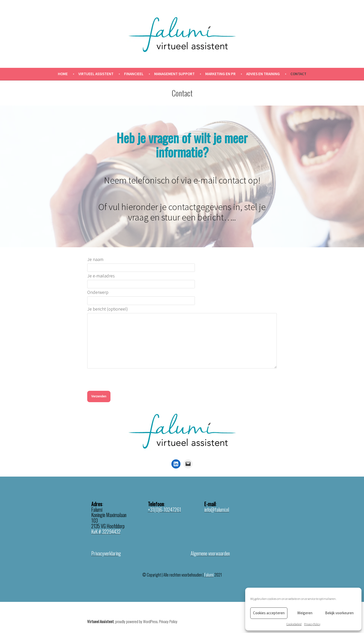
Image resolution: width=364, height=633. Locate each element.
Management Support (174, 74)
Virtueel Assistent (96, 74)
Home (63, 74)
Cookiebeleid (294, 624)
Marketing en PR (220, 74)
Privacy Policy (312, 624)
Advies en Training (263, 74)
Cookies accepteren (269, 613)
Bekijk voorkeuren (339, 613)
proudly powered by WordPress (136, 621)
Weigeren (305, 613)
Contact (298, 74)
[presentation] (126, 381)
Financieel (134, 74)
